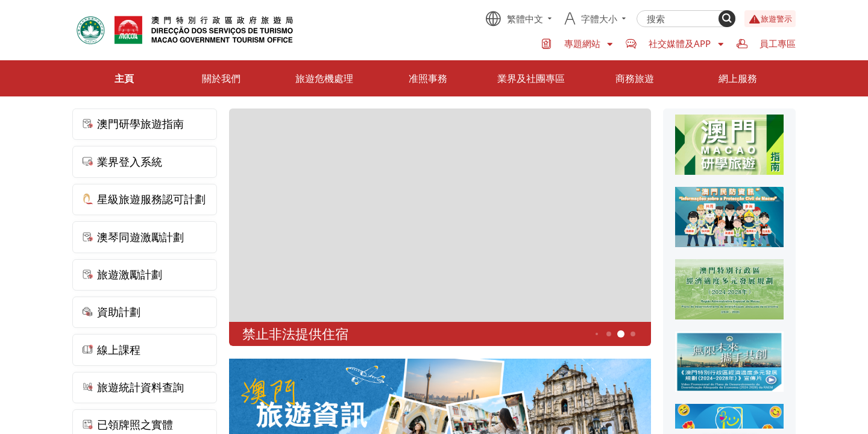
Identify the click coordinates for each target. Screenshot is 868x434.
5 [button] (621, 334)
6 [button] (633, 334)
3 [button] (597, 334)
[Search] (727, 19)
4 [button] (609, 334)
